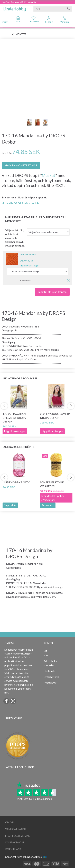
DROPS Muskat (28, 254)
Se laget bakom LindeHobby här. (19, 689)
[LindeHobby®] (15, 8)
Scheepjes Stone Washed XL (52, 484)
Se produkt (10, 505)
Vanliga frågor (16, 829)
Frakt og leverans (18, 836)
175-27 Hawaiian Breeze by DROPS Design (14, 418)
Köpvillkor (13, 849)
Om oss (10, 822)
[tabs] (65, 20)
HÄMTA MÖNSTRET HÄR (21, 165)
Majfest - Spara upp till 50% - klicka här (19, 2)
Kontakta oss (15, 842)
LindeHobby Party (16, 482)
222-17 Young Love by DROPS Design (55, 416)
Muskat (49, 175)
